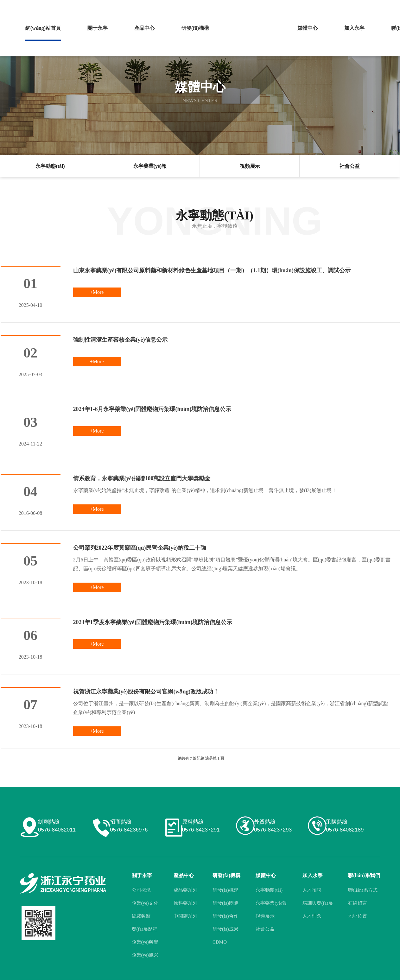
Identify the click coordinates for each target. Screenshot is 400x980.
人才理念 (312, 916)
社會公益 (350, 166)
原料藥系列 (185, 903)
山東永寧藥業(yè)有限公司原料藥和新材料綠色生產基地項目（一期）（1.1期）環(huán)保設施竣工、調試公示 (212, 270)
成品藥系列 (185, 890)
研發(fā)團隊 (225, 903)
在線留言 (358, 903)
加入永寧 (346, 28)
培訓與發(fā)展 (318, 903)
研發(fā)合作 (225, 916)
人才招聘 (312, 890)
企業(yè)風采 (145, 955)
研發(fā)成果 (225, 929)
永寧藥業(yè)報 (150, 166)
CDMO (220, 942)
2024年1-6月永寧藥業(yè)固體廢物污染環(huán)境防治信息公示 (152, 409)
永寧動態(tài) (50, 166)
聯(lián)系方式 (363, 890)
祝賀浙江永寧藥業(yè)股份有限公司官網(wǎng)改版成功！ (146, 692)
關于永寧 (95, 28)
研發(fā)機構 (189, 28)
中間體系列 (185, 916)
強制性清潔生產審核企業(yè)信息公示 (121, 340)
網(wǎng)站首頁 (42, 28)
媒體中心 (300, 28)
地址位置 (358, 916)
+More (97, 292)
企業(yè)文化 (145, 903)
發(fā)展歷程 (145, 929)
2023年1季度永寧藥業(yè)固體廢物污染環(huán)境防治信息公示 (153, 622)
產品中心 (140, 28)
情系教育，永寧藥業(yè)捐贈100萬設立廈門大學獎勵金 (142, 478)
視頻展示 (250, 166)
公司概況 (141, 890)
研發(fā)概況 (225, 890)
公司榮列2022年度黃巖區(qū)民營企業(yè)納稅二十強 (140, 548)
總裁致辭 (141, 916)
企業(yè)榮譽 (145, 942)
